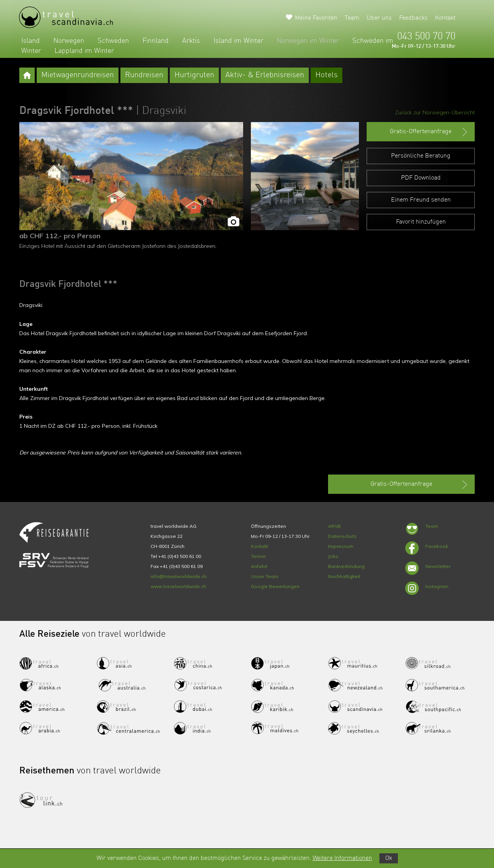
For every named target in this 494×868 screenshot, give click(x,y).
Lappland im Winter (84, 51)
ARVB (334, 526)
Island (30, 41)
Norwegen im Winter (308, 41)
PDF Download (421, 178)
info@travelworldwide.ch (178, 576)
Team (352, 18)
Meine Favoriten (316, 18)
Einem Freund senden (421, 200)
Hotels (327, 75)
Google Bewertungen (275, 586)
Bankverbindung (346, 566)
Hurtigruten (194, 75)
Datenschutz (342, 536)
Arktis (191, 41)
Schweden (113, 41)
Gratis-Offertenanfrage (429, 132)
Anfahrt (259, 566)
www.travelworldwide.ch (178, 586)
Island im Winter (238, 41)
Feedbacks (413, 18)
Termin (258, 556)
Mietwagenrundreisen (78, 75)
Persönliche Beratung (421, 156)
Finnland (156, 41)
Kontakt (445, 18)
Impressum (341, 546)
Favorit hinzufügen (421, 222)
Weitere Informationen (342, 858)
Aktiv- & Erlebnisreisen (265, 75)
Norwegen (69, 41)
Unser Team (265, 576)
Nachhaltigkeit (344, 576)
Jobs (333, 556)
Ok (389, 858)
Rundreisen (144, 75)
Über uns (379, 18)
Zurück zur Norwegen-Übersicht (435, 112)
